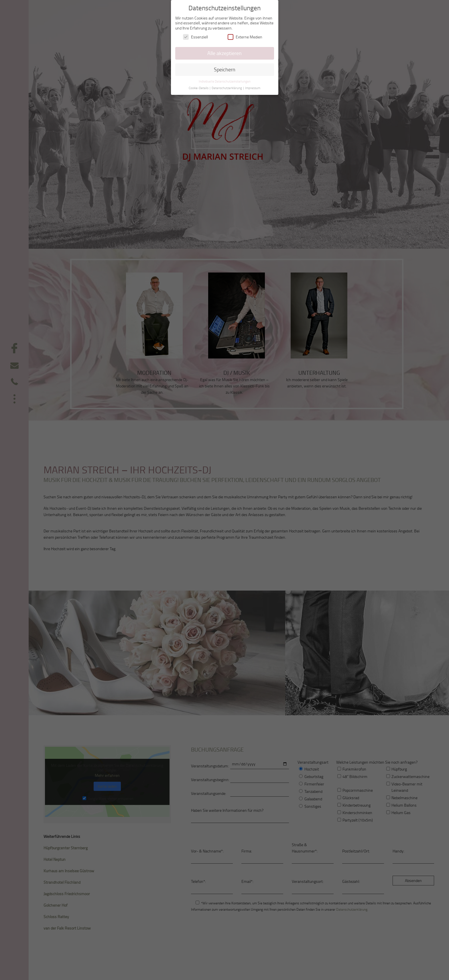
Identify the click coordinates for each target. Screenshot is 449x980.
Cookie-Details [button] (199, 87)
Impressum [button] (253, 87)
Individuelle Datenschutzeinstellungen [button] (225, 81)
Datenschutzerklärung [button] (227, 87)
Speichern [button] (225, 69)
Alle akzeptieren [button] (224, 53)
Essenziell (195, 37)
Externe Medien (245, 37)
